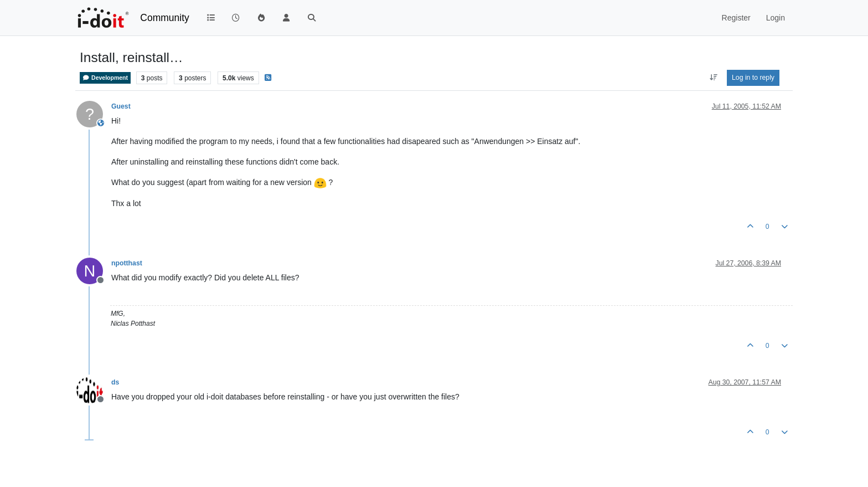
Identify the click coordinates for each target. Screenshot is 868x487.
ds (115, 382)
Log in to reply (753, 78)
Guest (121, 106)
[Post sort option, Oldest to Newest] (713, 78)
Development (105, 78)
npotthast (127, 263)
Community (165, 18)
